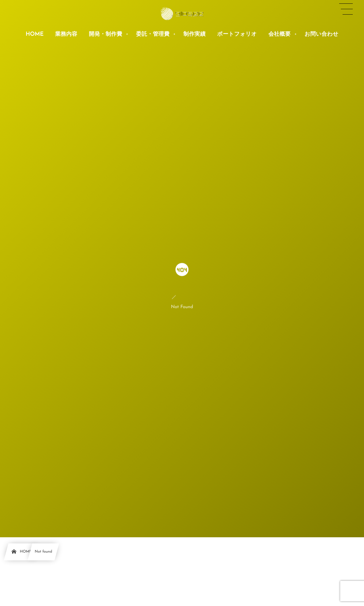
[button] (346, 9)
